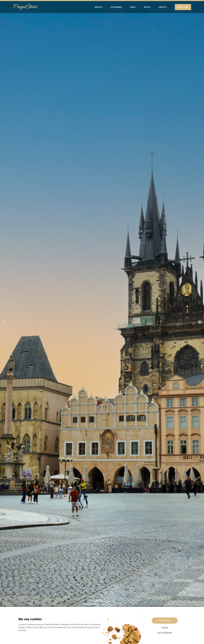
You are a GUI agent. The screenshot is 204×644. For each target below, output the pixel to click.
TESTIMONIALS (116, 7)
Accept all (165, 621)
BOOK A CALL (183, 7)
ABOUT (133, 7)
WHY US (147, 7)
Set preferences (165, 632)
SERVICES (98, 7)
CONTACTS (162, 7)
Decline (165, 627)
